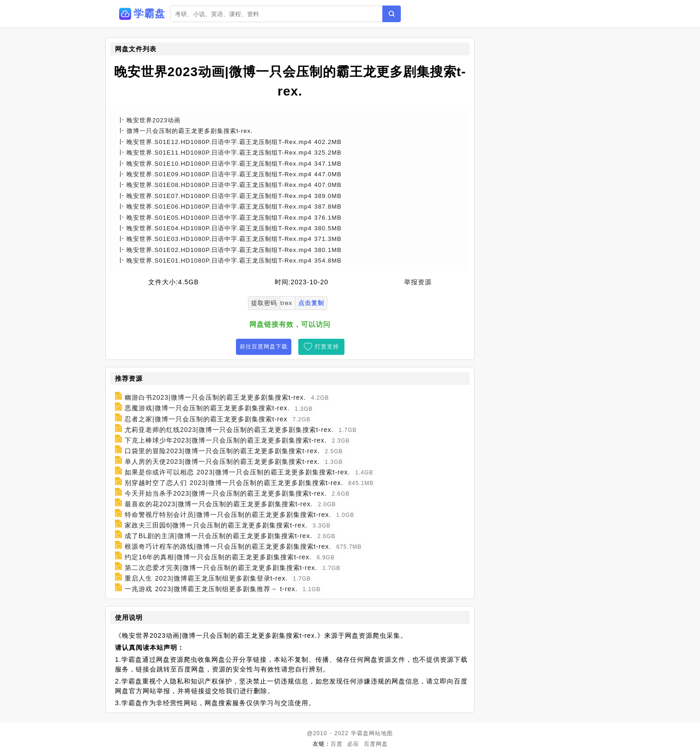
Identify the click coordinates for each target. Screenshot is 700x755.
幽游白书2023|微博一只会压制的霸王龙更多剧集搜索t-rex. (215, 397)
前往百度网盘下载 (264, 347)
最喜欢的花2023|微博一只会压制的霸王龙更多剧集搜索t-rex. (219, 504)
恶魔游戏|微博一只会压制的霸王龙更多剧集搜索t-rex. (207, 408)
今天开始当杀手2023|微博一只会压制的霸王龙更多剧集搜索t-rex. (226, 493)
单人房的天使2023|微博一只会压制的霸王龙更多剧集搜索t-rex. (222, 461)
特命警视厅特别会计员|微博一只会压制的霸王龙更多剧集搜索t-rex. (228, 515)
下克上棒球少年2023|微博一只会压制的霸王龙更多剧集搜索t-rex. (226, 440)
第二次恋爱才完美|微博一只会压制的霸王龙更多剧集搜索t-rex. (221, 568)
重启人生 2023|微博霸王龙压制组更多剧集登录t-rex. (206, 578)
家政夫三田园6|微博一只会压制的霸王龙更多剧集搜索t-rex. (216, 525)
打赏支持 (327, 347)
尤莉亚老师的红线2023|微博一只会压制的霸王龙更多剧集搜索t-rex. (229, 430)
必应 (353, 744)
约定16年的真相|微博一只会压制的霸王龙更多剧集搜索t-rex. (218, 557)
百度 (337, 744)
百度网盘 (376, 744)
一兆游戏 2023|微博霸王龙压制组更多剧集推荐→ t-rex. (211, 589)
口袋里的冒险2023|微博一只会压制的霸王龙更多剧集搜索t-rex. (222, 451)
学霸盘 (360, 733)
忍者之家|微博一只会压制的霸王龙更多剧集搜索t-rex (206, 419)
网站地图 (381, 733)
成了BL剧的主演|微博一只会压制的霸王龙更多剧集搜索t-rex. (219, 536)
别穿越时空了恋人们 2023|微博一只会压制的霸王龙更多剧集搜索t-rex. (234, 483)
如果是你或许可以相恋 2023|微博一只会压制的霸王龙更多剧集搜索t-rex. (238, 472)
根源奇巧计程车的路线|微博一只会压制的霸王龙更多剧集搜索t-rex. (228, 546)
